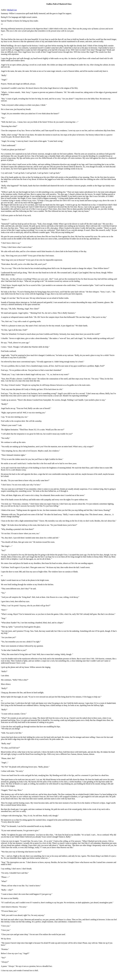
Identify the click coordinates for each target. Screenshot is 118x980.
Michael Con (12, 10)
